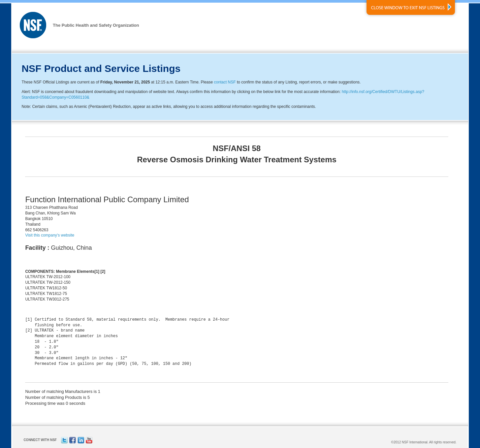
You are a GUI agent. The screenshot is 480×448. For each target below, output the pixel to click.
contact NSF (225, 82)
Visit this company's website (50, 235)
